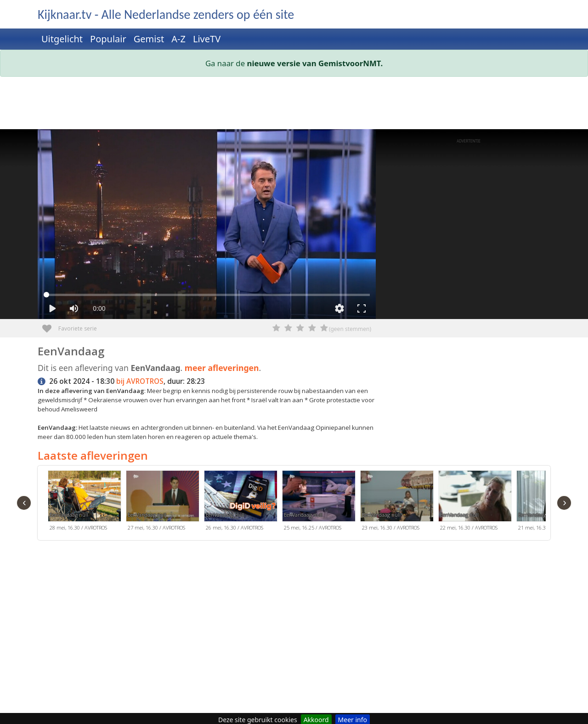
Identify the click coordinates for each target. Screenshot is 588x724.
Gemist (149, 39)
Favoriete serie (50, 325)
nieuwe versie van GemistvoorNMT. (315, 63)
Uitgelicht (62, 39)
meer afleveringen (222, 368)
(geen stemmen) (350, 329)
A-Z (178, 39)
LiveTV (207, 39)
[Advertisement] (294, 105)
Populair (108, 39)
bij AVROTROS (140, 381)
